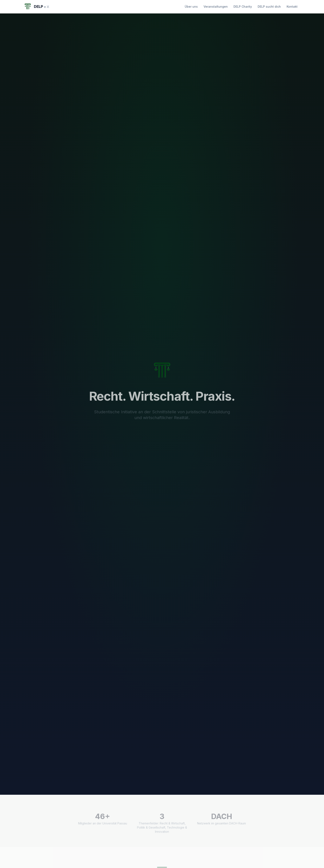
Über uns (191, 7)
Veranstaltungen (216, 7)
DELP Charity (243, 7)
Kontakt (292, 7)
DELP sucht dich (269, 7)
